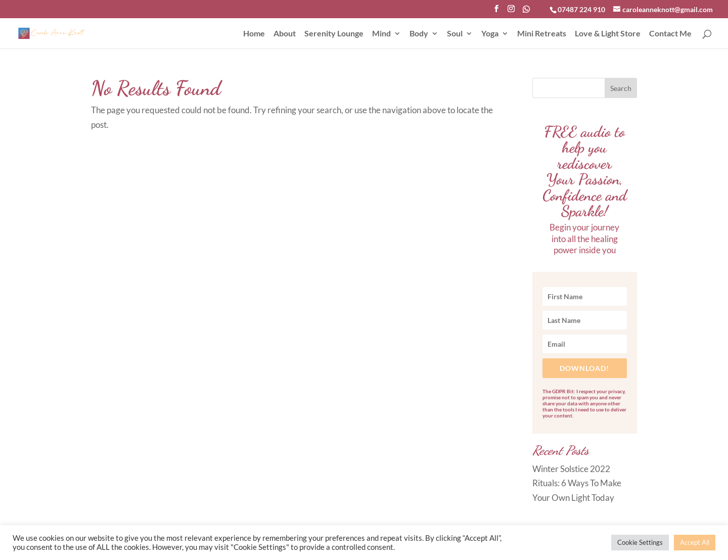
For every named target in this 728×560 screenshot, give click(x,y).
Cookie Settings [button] (640, 542)
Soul (455, 34)
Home (254, 34)
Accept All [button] (695, 542)
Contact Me (670, 34)
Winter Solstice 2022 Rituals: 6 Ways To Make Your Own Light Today (577, 483)
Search (621, 88)
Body (419, 34)
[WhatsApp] (526, 12)
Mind (381, 34)
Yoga (490, 34)
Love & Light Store (608, 34)
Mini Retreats (542, 34)
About (285, 34)
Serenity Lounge (334, 34)
